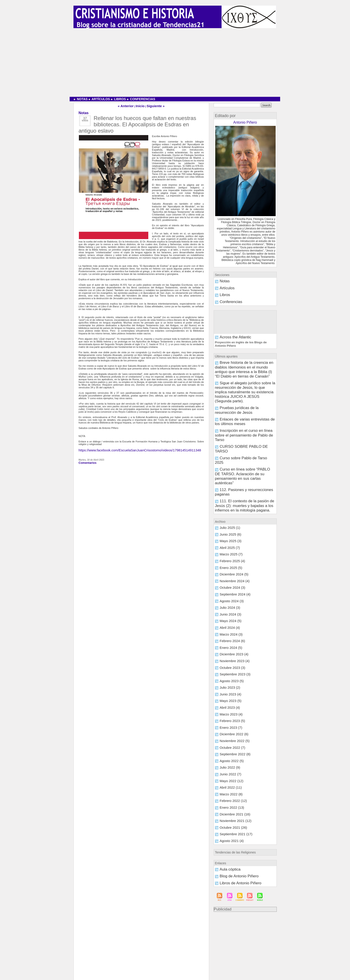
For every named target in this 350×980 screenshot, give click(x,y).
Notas (81, 99)
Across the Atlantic (230, 333)
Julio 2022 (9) (227, 674)
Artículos (99, 99)
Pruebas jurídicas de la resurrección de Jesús (245, 380)
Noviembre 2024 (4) (231, 504)
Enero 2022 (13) (229, 711)
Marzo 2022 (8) (228, 699)
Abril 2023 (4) (227, 620)
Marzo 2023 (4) (228, 626)
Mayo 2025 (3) (228, 468)
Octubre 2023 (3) (229, 583)
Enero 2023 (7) (228, 638)
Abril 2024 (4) (227, 547)
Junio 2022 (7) (228, 680)
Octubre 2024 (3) (229, 510)
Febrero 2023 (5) (229, 632)
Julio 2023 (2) (227, 601)
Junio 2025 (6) (228, 462)
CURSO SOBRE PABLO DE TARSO (240, 403)
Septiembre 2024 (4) (231, 516)
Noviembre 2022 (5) (231, 650)
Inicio (141, 105)
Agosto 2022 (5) (228, 668)
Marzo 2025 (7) (228, 480)
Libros (118, 99)
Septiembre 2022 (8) (231, 662)
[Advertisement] (175, 62)
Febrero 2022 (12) (230, 705)
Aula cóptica (226, 769)
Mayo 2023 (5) (228, 613)
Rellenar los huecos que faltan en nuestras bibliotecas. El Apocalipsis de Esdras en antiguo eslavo (137, 123)
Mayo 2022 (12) (228, 686)
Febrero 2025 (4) (229, 486)
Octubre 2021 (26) (230, 729)
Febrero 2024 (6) (229, 559)
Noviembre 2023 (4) (231, 577)
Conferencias (141, 99)
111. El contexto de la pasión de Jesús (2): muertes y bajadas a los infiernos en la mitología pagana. (241, 436)
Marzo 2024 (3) (228, 553)
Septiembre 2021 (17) (232, 735)
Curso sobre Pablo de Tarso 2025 (238, 410)
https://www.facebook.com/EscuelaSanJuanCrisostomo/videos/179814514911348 (124, 448)
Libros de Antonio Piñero (233, 781)
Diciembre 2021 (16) (231, 717)
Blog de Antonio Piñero (232, 775)
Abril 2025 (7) (227, 474)
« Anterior (129, 105)
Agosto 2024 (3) (228, 522)
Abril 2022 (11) (228, 693)
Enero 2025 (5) (228, 492)
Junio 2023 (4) (228, 607)
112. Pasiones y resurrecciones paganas (242, 427)
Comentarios (86, 460)
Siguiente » (152, 105)
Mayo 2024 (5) (228, 541)
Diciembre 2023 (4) (230, 571)
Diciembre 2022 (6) (230, 644)
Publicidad (221, 806)
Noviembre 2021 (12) (231, 723)
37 (85, 118)
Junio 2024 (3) (228, 534)
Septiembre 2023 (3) (231, 589)
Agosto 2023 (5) (228, 595)
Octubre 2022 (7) (229, 656)
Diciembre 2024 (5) (230, 498)
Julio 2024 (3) (227, 528)
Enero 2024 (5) (228, 565)
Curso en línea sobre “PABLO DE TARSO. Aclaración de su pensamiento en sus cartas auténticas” (241, 419)
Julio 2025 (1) (227, 455)
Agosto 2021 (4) (228, 741)
